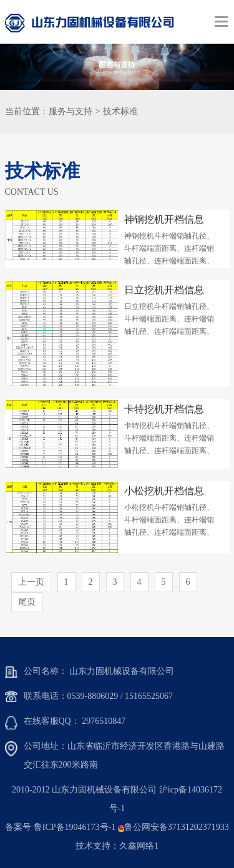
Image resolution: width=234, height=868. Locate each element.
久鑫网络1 (139, 846)
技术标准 (120, 111)
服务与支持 (71, 111)
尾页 (27, 602)
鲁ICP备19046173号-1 (75, 827)
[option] (117, 67)
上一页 (31, 582)
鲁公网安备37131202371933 (177, 827)
